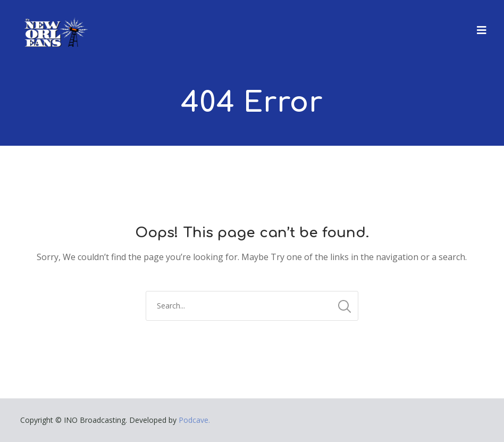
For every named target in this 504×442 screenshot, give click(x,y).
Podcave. (194, 420)
